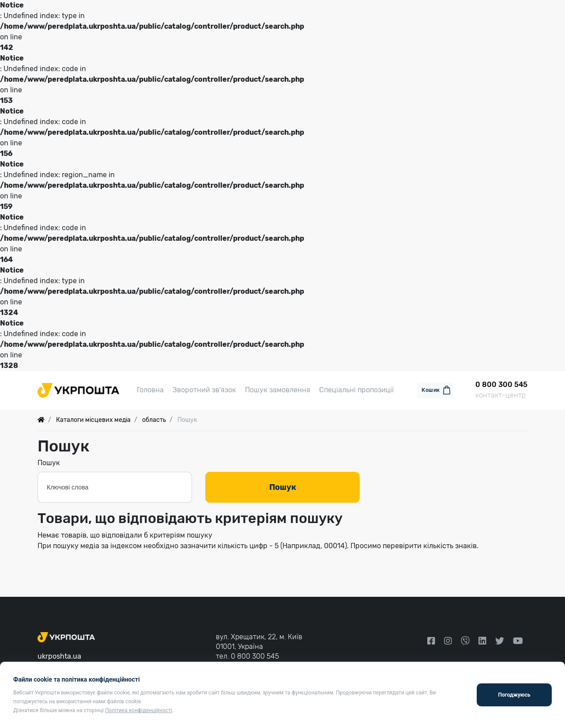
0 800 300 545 (255, 656)
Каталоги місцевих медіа (93, 421)
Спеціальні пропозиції (356, 391)
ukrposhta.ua (59, 656)
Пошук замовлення (278, 391)
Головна (150, 391)
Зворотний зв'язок (204, 391)
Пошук (49, 464)
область (154, 421)
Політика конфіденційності (139, 710)
